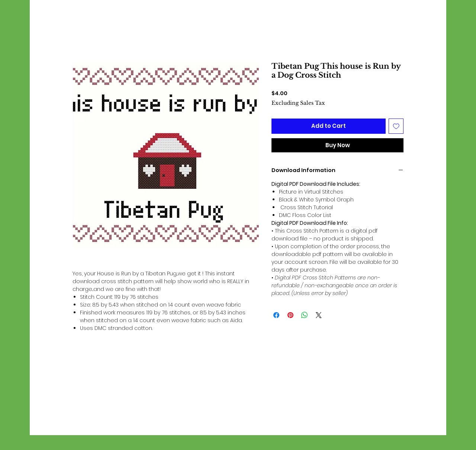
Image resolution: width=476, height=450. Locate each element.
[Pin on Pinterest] (290, 315)
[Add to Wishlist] (396, 126)
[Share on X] (319, 315)
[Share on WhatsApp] (305, 315)
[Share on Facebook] (276, 315)
